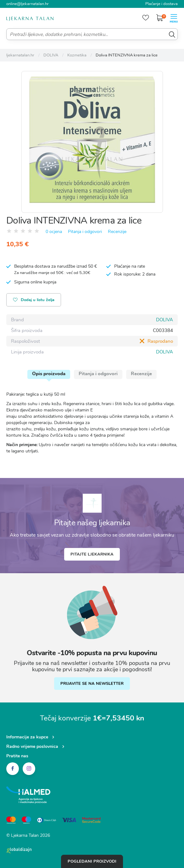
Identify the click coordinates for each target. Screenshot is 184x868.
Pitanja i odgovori (85, 232)
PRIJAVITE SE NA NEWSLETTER (92, 684)
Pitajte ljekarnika (92, 554)
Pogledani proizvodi (92, 861)
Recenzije (117, 232)
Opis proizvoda (49, 374)
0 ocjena (54, 232)
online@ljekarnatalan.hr (28, 4)
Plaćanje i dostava (162, 4)
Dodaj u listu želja (34, 300)
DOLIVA (164, 320)
